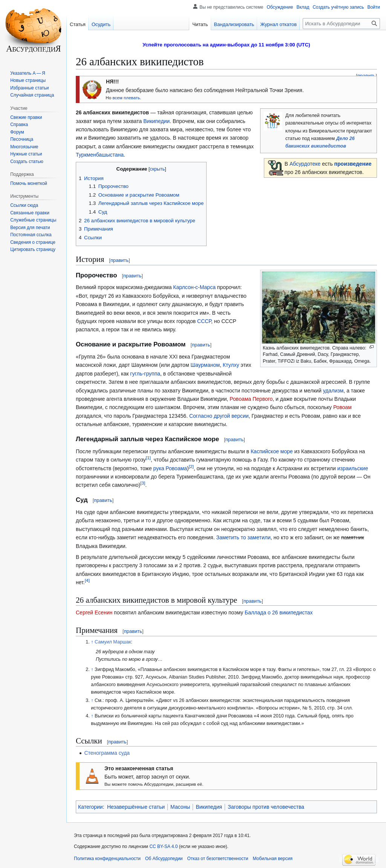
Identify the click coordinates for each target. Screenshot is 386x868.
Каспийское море (272, 451)
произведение (353, 164)
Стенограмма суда (107, 753)
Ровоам (342, 407)
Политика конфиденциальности (107, 859)
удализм (333, 391)
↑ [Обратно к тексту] (92, 642)
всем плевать (126, 98)
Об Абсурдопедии (164, 859)
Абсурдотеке (305, 164)
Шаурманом (205, 365)
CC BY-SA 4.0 (163, 846)
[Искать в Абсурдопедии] (341, 24)
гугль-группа (145, 374)
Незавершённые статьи (136, 807)
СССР (204, 321)
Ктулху (231, 365)
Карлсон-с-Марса (194, 287)
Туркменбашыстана (100, 155)
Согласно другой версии (219, 416)
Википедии (156, 121)
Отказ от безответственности (218, 859)
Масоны (180, 807)
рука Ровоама (170, 468)
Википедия (209, 807)
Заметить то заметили (243, 537)
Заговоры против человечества (266, 807)
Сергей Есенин (94, 613)
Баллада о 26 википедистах (279, 613)
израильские (353, 468)
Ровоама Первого (251, 399)
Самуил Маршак (113, 642)
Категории (90, 807)
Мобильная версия (273, 859)
